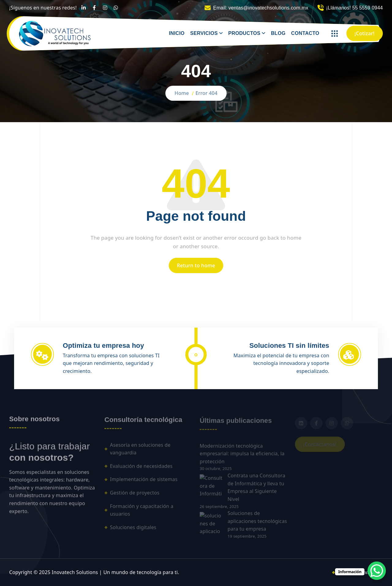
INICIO (177, 33)
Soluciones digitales (133, 530)
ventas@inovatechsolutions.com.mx (268, 8)
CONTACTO (305, 33)
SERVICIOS (204, 33)
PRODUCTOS (244, 33)
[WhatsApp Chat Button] (377, 571)
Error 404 (206, 93)
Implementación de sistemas (144, 482)
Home (182, 93)
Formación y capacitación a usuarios (142, 513)
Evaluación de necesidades (141, 468)
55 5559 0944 (367, 8)
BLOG (278, 33)
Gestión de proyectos (135, 495)
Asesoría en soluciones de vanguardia (140, 451)
